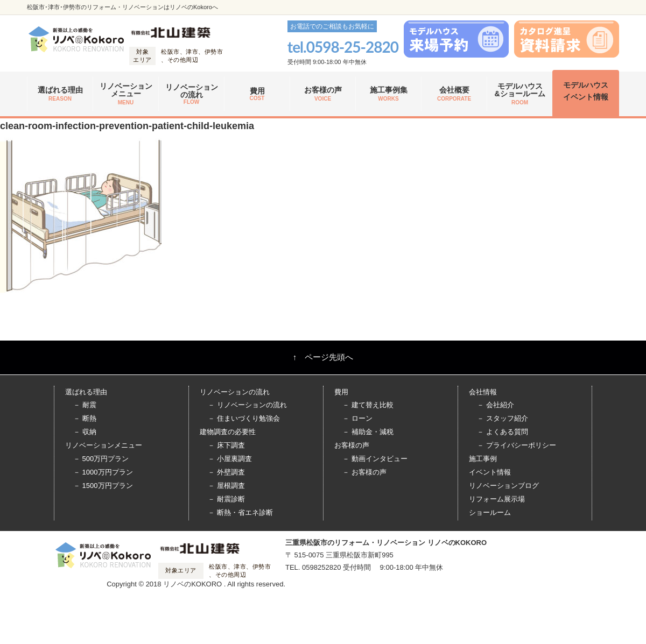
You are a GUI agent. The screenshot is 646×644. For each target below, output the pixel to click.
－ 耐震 (85, 405)
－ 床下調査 (226, 445)
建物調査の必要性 (228, 432)
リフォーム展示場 (497, 499)
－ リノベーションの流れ (247, 405)
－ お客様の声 (364, 472)
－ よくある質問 (503, 432)
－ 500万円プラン (101, 459)
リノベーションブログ (504, 486)
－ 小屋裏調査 (230, 459)
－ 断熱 (85, 418)
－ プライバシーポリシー (517, 445)
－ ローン (357, 418)
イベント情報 (490, 472)
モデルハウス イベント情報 (586, 91)
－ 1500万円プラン (103, 486)
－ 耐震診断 (226, 499)
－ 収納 (85, 432)
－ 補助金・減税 (368, 432)
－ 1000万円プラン (103, 472)
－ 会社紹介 (496, 405)
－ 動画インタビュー (375, 459)
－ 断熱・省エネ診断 (240, 512)
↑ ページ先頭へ (323, 357)
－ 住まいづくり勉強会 (244, 418)
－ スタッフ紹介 (503, 418)
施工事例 (483, 459)
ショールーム (490, 512)
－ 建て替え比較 (368, 405)
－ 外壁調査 (226, 472)
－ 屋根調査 (226, 486)
